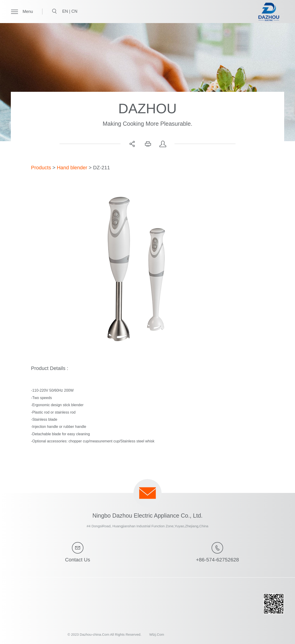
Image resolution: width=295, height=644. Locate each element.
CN (74, 11)
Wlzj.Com (157, 634)
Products (41, 168)
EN (66, 11)
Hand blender (72, 168)
